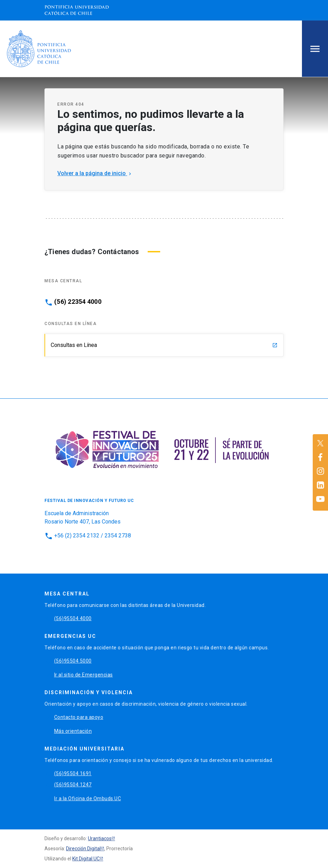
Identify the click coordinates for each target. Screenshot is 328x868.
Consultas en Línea (164, 345)
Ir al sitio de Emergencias (84, 675)
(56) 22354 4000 (78, 302)
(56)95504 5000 (73, 661)
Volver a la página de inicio (95, 173)
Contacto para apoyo (79, 717)
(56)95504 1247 (73, 785)
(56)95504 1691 (73, 773)
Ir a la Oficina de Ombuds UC (88, 798)
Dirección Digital (83, 849)
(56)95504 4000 (73, 618)
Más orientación (73, 731)
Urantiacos (100, 838)
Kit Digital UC (86, 859)
